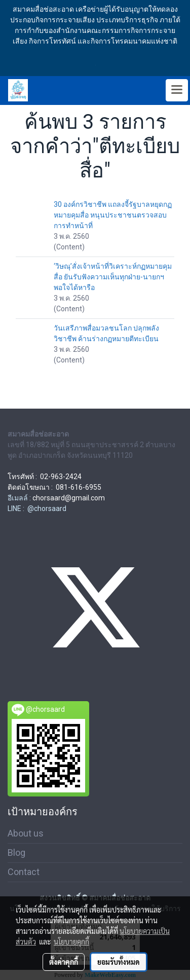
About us (26, 833)
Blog (16, 852)
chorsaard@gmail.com (69, 498)
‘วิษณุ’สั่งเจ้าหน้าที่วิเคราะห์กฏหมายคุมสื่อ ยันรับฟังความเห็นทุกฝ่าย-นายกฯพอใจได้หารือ (113, 277)
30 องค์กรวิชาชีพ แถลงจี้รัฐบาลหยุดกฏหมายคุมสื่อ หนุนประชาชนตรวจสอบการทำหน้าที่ (113, 215)
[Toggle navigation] (177, 90)
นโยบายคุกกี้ (71, 941)
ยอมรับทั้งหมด (119, 962)
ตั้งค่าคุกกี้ (64, 962)
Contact (24, 872)
